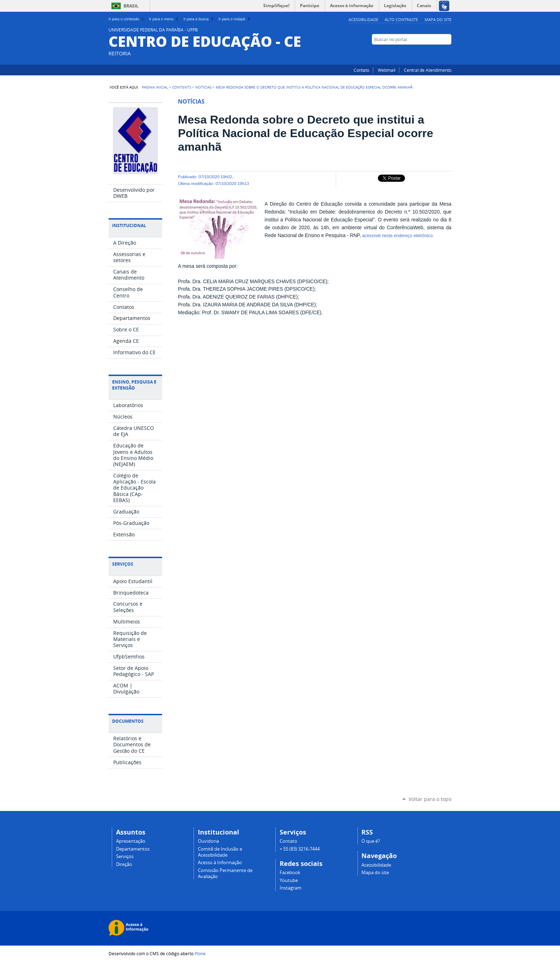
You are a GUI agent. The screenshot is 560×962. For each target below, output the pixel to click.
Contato (361, 70)
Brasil (131, 6)
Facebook (439, 53)
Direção (124, 864)
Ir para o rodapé (235, 19)
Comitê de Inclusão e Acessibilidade (220, 852)
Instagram (448, 53)
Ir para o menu (164, 19)
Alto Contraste (401, 19)
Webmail (387, 70)
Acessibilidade (363, 19)
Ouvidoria (208, 841)
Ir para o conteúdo (127, 19)
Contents (182, 87)
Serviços (125, 856)
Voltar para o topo (430, 799)
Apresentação (131, 841)
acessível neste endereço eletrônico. (398, 236)
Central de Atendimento (428, 70)
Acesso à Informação (220, 863)
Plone (200, 953)
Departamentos (133, 849)
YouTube (430, 53)
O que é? (371, 841)
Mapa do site (438, 19)
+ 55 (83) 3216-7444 (300, 849)
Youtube (289, 880)
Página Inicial (155, 87)
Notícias (203, 87)
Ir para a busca (199, 19)
